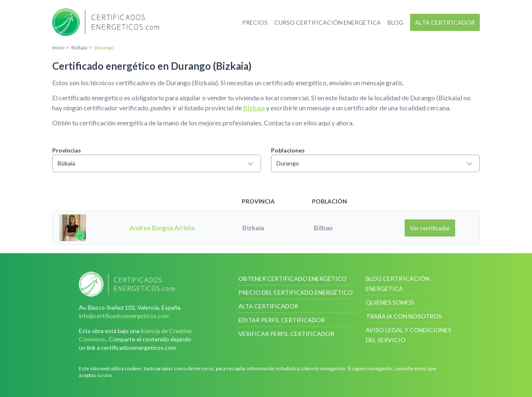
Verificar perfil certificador (286, 334)
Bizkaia (254, 108)
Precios (255, 22)
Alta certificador (445, 22)
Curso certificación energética (328, 22)
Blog (395, 22)
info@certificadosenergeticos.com (124, 316)
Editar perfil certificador (282, 320)
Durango (375, 163)
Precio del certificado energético (296, 292)
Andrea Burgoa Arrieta (162, 228)
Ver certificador (430, 228)
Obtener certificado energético (293, 279)
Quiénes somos (390, 302)
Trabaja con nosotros (404, 316)
